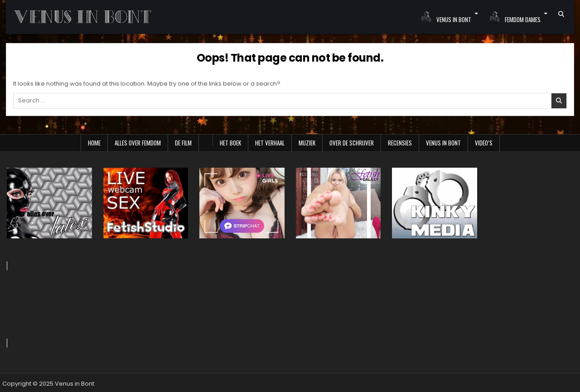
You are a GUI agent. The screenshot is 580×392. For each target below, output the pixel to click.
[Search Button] (561, 14)
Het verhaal (270, 143)
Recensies (400, 143)
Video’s (484, 143)
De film (183, 143)
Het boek (230, 143)
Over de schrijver (352, 143)
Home (94, 143)
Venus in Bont (443, 143)
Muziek (307, 143)
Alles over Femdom (138, 143)
